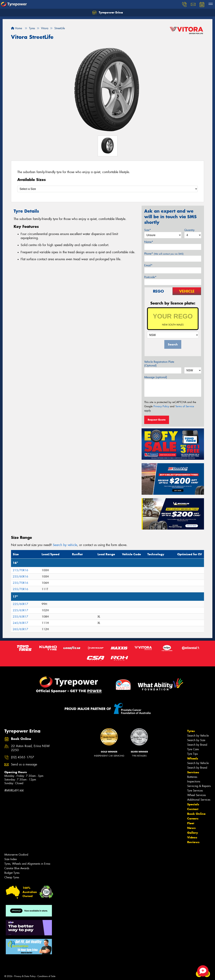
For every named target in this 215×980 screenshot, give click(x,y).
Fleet (191, 823)
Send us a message (24, 764)
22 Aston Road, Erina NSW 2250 (30, 748)
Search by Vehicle (198, 736)
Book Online (196, 814)
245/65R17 (20, 623)
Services (193, 772)
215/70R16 (20, 570)
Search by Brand (197, 745)
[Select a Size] (107, 189)
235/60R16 (20, 577)
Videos (192, 837)
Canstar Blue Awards (17, 868)
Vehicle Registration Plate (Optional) (159, 364)
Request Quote (157, 420)
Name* (149, 242)
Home (17, 28)
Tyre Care (193, 749)
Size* (148, 230)
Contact (193, 809)
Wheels (193, 758)
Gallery (193, 833)
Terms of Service (185, 406)
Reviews (193, 842)
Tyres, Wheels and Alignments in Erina (27, 864)
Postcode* (150, 277)
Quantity (189, 230)
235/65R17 (20, 617)
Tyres (191, 731)
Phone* (164, 254)
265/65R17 (20, 629)
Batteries (192, 777)
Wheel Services (196, 795)
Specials (193, 804)
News (191, 828)
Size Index (11, 859)
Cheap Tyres (12, 877)
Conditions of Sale (46, 976)
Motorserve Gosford (16, 855)
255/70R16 (20, 589)
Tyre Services (195, 791)
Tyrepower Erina (108, 13)
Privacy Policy (161, 406)
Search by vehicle (65, 545)
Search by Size (196, 740)
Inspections (194, 781)
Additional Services (199, 800)
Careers (193, 818)
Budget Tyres (12, 873)
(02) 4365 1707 (23, 757)
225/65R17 (20, 610)
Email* (148, 265)
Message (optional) (156, 377)
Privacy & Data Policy (25, 976)
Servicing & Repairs (199, 786)
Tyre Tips (192, 754)
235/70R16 (20, 583)
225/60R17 (20, 604)
